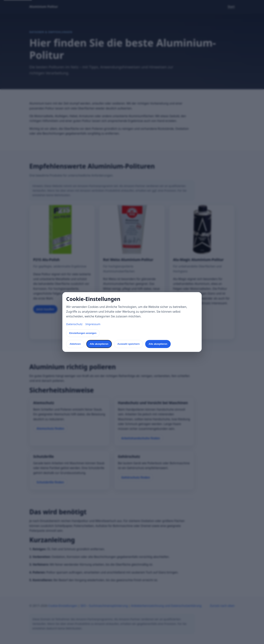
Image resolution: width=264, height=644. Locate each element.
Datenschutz (74, 324)
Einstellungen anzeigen (83, 333)
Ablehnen (75, 344)
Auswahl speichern (128, 344)
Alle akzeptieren (99, 344)
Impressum (93, 324)
